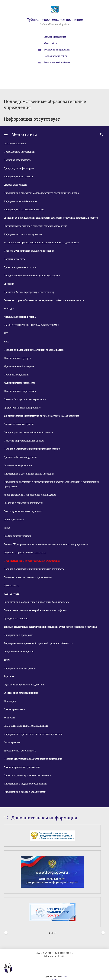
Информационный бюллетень (20, 201)
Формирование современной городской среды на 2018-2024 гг (38, 643)
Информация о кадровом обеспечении (25, 784)
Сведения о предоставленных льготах (25, 553)
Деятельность (11, 586)
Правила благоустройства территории (25, 399)
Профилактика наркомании (19, 152)
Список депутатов (14, 520)
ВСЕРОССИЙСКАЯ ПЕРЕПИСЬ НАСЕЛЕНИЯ (27, 726)
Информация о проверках (18, 635)
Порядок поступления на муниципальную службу (32, 276)
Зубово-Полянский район (55, 24)
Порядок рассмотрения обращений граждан (28, 432)
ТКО (6, 333)
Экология (9, 284)
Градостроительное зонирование (22, 408)
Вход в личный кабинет (57, 62)
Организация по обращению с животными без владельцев (36, 602)
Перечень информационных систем (24, 441)
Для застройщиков (14, 709)
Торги (7, 660)
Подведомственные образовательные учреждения (32, 561)
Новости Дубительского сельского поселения (29, 251)
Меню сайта (50, 43)
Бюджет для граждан (15, 185)
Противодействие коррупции (20, 457)
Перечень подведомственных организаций (28, 577)
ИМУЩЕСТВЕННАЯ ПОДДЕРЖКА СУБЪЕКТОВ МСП (31, 325)
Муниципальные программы (20, 391)
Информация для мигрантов (20, 668)
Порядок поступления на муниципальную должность (34, 569)
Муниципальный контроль (19, 366)
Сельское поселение (15, 144)
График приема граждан (17, 536)
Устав (7, 528)
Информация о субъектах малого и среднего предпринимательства (41, 193)
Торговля (9, 676)
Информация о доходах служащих (23, 234)
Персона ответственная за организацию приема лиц (33, 759)
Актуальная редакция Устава (20, 317)
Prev (6, 933)
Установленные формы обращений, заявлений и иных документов (41, 243)
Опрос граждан (12, 742)
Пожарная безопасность (17, 160)
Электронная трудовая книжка (21, 693)
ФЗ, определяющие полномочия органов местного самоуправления (41, 416)
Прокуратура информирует (19, 168)
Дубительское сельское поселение (55, 20)
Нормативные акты (15, 259)
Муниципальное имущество (20, 383)
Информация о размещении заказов (24, 210)
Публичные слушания (16, 375)
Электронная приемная (57, 50)
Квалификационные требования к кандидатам (30, 495)
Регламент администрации (19, 424)
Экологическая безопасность (20, 751)
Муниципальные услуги (17, 358)
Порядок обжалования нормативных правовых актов (34, 350)
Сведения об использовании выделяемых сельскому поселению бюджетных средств (51, 218)
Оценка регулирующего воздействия (24, 685)
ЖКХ (6, 342)
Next (103, 933)
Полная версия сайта (55, 56)
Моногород (10, 701)
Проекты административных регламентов (27, 775)
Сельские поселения (55, 37)
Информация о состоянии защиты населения (29, 474)
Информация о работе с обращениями (25, 792)
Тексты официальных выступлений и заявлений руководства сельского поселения (50, 627)
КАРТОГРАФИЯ (12, 594)
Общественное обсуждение (19, 652)
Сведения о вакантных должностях (23, 503)
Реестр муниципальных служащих (23, 511)
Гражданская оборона (16, 619)
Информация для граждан (18, 177)
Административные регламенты (22, 767)
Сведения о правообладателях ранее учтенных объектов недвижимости (44, 300)
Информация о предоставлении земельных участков (33, 734)
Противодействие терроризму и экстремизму (29, 292)
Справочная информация (18, 466)
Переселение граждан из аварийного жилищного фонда (35, 610)
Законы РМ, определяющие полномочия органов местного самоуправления (46, 544)
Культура (9, 309)
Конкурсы (9, 718)
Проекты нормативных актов (20, 267)
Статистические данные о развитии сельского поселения (35, 226)
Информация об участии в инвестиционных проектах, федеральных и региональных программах (51, 484)
